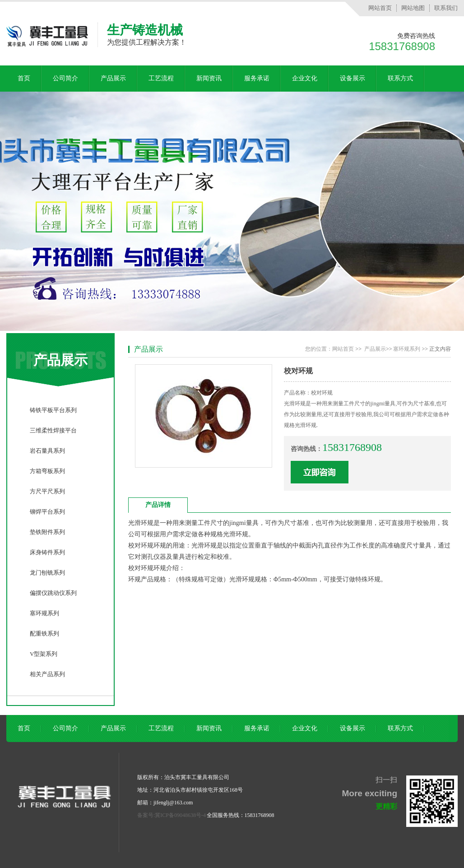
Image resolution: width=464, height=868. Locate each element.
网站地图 (413, 8)
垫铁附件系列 (47, 532)
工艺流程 (161, 78)
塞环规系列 (44, 613)
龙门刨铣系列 (47, 573)
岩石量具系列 (47, 451)
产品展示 (113, 78)
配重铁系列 (44, 634)
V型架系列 (44, 654)
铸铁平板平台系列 (53, 410)
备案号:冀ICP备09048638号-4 (172, 815)
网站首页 (380, 8)
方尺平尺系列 (47, 491)
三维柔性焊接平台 (53, 430)
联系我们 (446, 8)
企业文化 (305, 78)
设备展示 (353, 78)
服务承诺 (257, 78)
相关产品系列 (47, 674)
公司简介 (65, 78)
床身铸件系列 (47, 552)
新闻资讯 (209, 78)
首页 (24, 78)
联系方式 (400, 78)
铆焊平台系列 (47, 512)
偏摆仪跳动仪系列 (53, 593)
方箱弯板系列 (47, 471)
